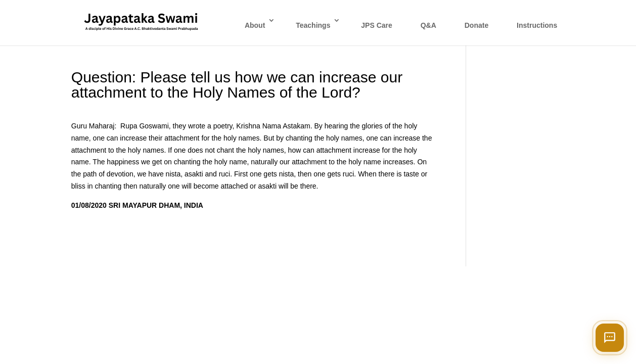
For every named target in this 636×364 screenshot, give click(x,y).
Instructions (537, 25)
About (255, 25)
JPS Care (376, 25)
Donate (476, 25)
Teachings (313, 25)
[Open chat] (610, 338)
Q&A (428, 25)
